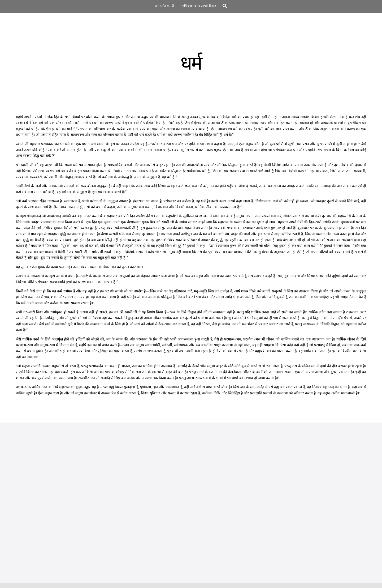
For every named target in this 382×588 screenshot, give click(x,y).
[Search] (225, 6)
